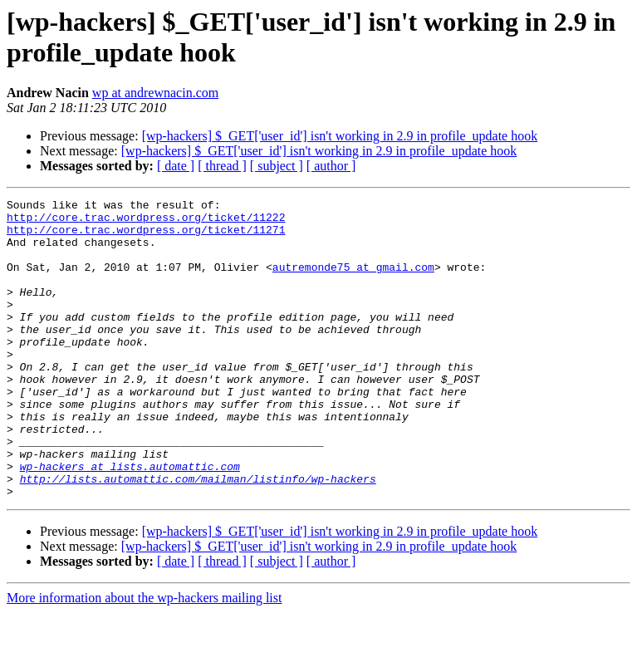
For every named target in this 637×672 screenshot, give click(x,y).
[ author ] (331, 166)
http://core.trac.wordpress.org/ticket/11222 (146, 222)
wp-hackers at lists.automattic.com (130, 521)
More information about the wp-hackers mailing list (144, 657)
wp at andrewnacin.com (155, 93)
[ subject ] (277, 166)
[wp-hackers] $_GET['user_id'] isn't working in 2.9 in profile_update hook (340, 136)
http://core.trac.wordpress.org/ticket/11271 (146, 237)
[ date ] (176, 166)
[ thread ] (222, 166)
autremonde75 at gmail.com (353, 282)
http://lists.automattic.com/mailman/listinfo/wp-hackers (198, 536)
